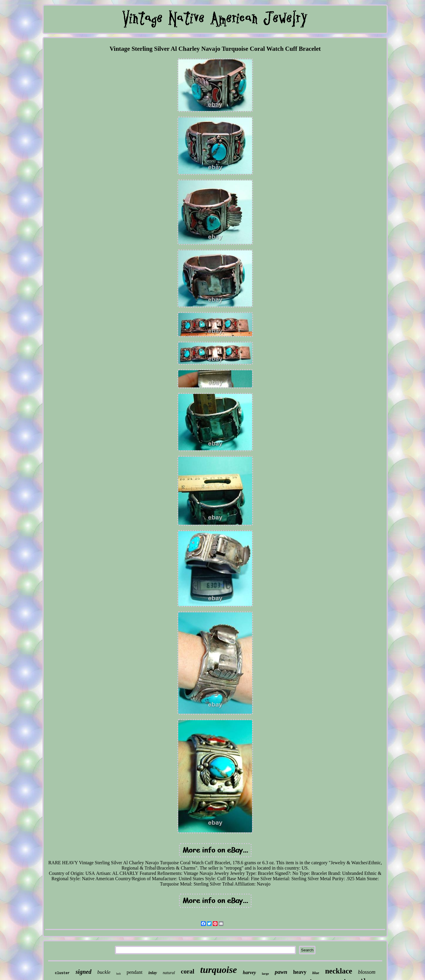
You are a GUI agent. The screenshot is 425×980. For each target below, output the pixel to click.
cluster (62, 973)
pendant (135, 972)
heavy (300, 972)
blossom (367, 972)
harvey (249, 972)
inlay (153, 973)
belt (118, 974)
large (265, 974)
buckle (104, 972)
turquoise (218, 970)
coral (188, 971)
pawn (281, 972)
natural (169, 973)
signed (83, 972)
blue (316, 973)
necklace (339, 971)
